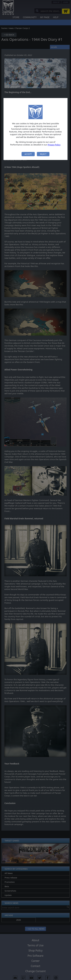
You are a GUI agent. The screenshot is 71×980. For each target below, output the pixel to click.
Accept (28, 154)
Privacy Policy (54, 145)
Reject (43, 154)
